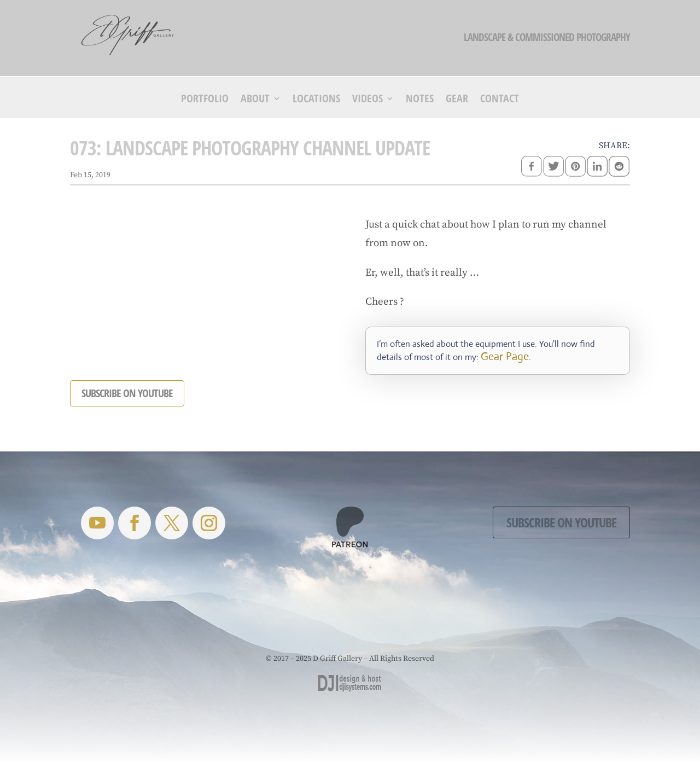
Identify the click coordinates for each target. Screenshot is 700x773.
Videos (367, 100)
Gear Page (505, 356)
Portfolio (205, 100)
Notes (420, 100)
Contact (500, 100)
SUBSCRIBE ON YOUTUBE (127, 393)
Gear (457, 100)
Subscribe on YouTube (561, 522)
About (255, 100)
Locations (316, 100)
